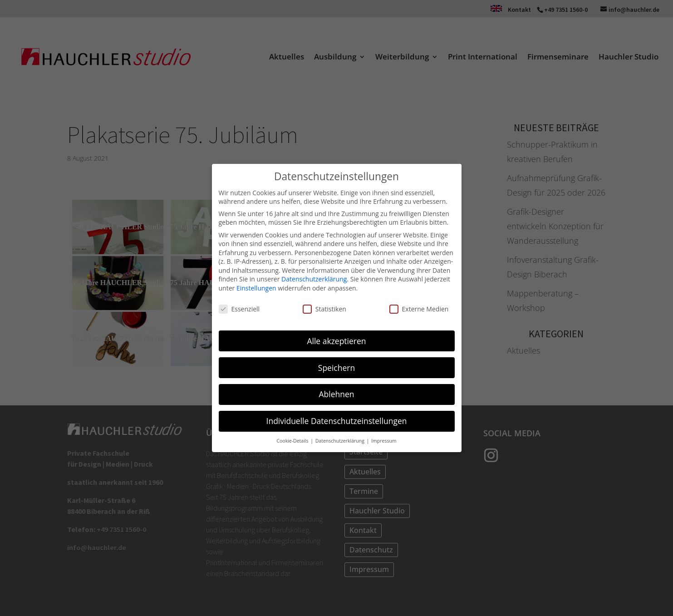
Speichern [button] (336, 367)
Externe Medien (419, 308)
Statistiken (324, 308)
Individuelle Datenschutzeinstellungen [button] (337, 421)
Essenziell (239, 308)
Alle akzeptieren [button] (336, 340)
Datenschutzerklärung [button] (341, 440)
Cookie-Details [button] (293, 440)
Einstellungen (256, 288)
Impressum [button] (384, 440)
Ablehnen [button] (336, 394)
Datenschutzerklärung (314, 279)
